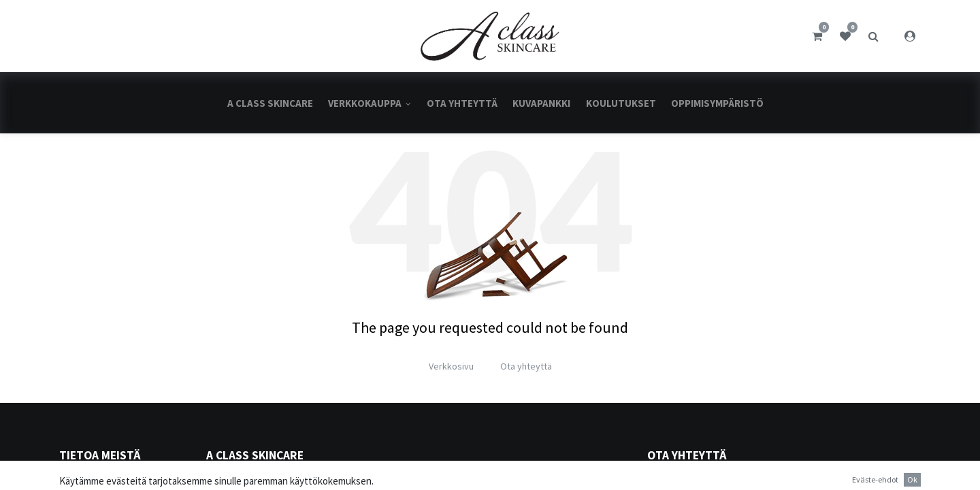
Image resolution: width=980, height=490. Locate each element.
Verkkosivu (451, 366)
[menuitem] (270, 103)
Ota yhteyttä (526, 366)
